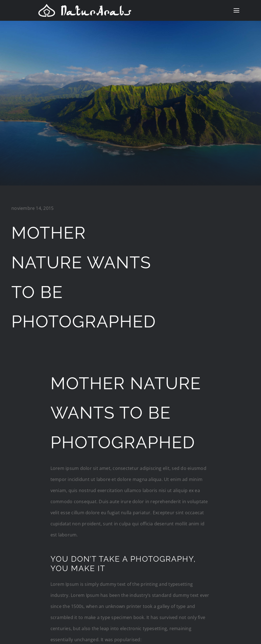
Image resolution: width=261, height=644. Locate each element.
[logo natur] (85, 6)
